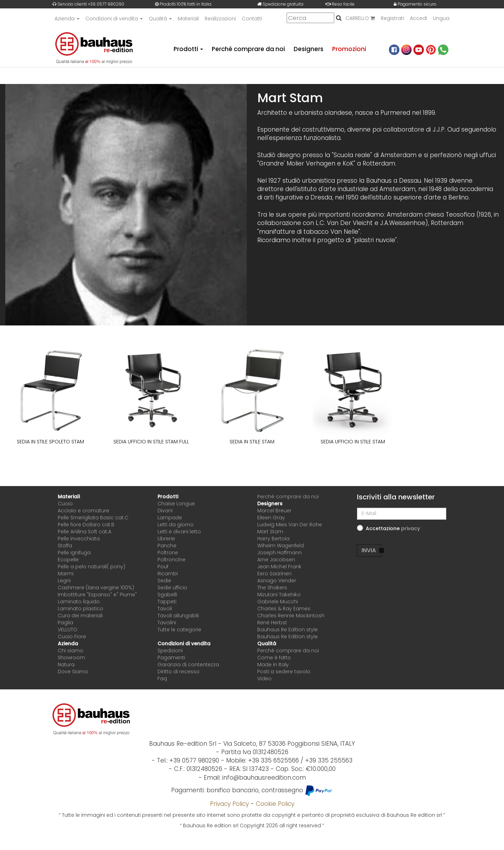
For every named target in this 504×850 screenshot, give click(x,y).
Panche (167, 546)
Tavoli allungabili (178, 616)
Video (264, 679)
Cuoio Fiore (72, 637)
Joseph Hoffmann (279, 553)
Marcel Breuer (274, 511)
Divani (165, 511)
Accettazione (393, 528)
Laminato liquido (79, 602)
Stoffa (65, 546)
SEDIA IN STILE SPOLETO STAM (50, 442)
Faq (162, 679)
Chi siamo (71, 651)
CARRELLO (360, 19)
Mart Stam (270, 532)
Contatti (252, 19)
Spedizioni (170, 651)
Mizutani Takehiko (279, 595)
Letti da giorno (176, 525)
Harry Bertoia (273, 539)
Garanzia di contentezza (188, 665)
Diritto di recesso (178, 672)
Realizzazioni (220, 19)
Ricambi (168, 574)
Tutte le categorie (179, 630)
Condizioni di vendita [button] (114, 19)
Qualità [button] (160, 19)
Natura (66, 665)
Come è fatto (274, 658)
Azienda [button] (67, 19)
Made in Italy (273, 665)
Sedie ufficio (172, 588)
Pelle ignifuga (74, 553)
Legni (64, 581)
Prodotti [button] (188, 49)
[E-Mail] (402, 514)
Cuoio (65, 504)
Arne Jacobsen (276, 560)
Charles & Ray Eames (284, 609)
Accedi (418, 19)
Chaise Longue (176, 504)
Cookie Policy (275, 804)
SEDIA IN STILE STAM (252, 442)
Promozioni (349, 49)
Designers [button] (270, 504)
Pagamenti (171, 658)
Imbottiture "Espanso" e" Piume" (97, 595)
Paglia (65, 623)
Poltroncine (171, 560)
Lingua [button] (441, 19)
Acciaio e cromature (83, 511)
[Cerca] (310, 18)
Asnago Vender (277, 581)
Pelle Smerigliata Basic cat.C (93, 518)
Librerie (166, 539)
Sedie (164, 581)
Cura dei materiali (80, 616)
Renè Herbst (272, 623)
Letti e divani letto (179, 532)
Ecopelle (68, 560)
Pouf (163, 567)
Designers (309, 49)
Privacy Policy (229, 804)
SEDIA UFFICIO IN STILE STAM (353, 442)
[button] (411, 528)
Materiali (188, 19)
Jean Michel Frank (279, 567)
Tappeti (167, 602)
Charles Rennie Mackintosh (291, 616)
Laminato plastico (80, 609)
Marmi (66, 574)
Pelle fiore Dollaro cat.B (86, 525)
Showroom (71, 658)
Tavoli (165, 609)
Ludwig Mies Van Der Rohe (290, 525)
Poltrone (168, 553)
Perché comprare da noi (248, 49)
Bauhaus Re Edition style (288, 630)
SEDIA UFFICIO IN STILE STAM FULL (151, 442)
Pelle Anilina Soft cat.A (85, 532)
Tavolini (167, 623)
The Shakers (272, 588)
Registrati (392, 19)
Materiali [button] (69, 497)
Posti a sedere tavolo (284, 672)
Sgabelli (167, 595)
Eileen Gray (271, 518)
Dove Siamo (73, 672)
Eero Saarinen (274, 574)
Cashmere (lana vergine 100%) (96, 588)
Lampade (170, 518)
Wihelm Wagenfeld (281, 546)
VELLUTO (68, 630)
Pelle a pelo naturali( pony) (92, 567)
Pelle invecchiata (79, 539)
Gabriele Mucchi (278, 602)
